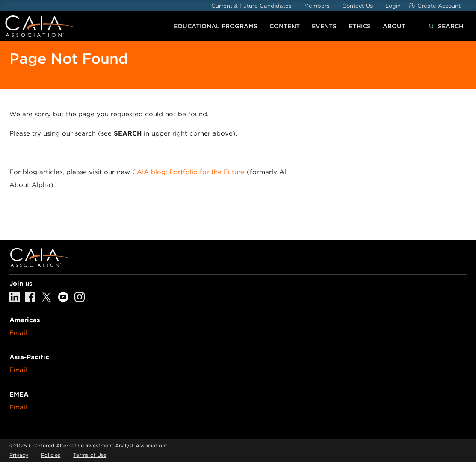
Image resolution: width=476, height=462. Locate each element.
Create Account (439, 6)
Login (393, 6)
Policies (51, 455)
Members (317, 6)
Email (18, 333)
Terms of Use (90, 455)
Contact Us (357, 6)
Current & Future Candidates (251, 6)
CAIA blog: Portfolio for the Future (188, 172)
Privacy (19, 455)
